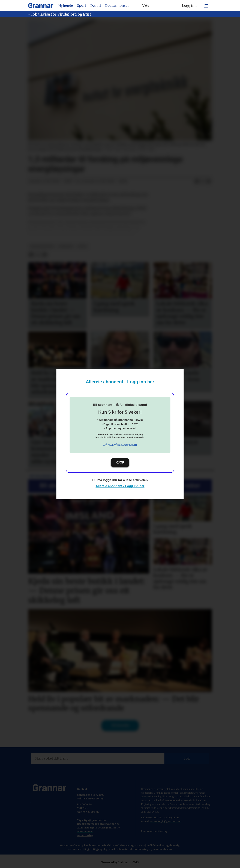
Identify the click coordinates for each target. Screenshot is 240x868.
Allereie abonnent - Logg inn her (120, 382)
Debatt (96, 6)
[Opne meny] (205, 6)
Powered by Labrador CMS (120, 862)
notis (82, 246)
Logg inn (189, 6)
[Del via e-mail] (209, 181)
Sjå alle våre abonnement (120, 445)
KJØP (120, 462)
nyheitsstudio (42, 246)
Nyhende (66, 6)
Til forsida (120, 725)
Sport (82, 6)
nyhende (66, 246)
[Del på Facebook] (197, 181)
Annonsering (85, 835)
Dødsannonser (117, 6)
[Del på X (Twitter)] (203, 181)
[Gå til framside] (41, 6)
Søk (187, 758)
